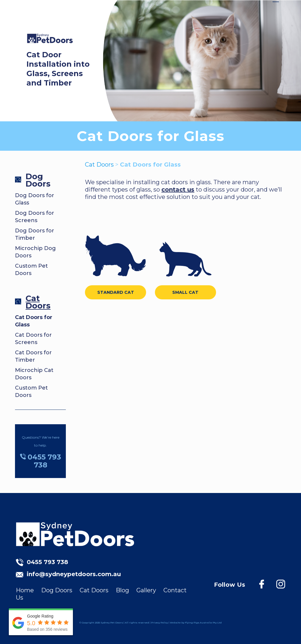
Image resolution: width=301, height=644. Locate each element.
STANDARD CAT (116, 292)
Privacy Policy (159, 623)
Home (25, 590)
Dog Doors (38, 180)
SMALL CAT (185, 292)
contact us (178, 189)
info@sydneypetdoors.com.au (74, 574)
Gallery (146, 590)
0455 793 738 (47, 562)
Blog (122, 590)
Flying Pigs (192, 623)
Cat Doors (38, 302)
